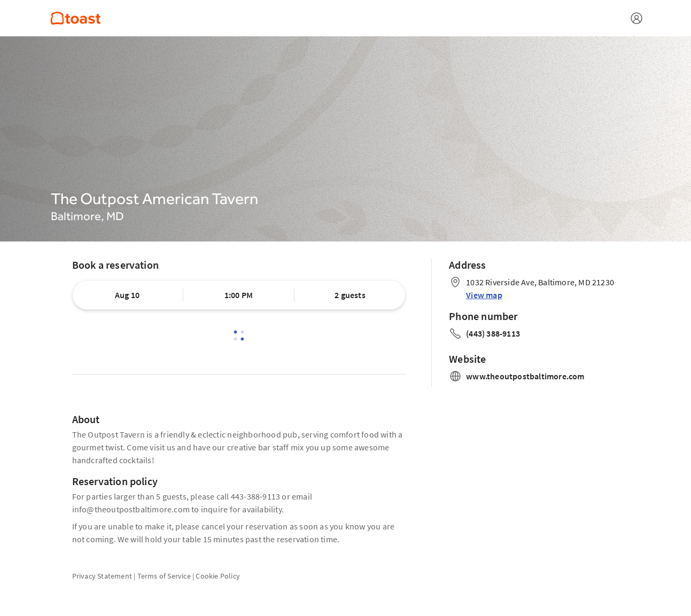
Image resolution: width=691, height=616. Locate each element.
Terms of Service (164, 576)
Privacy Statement (102, 576)
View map (484, 295)
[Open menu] (636, 18)
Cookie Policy (218, 576)
